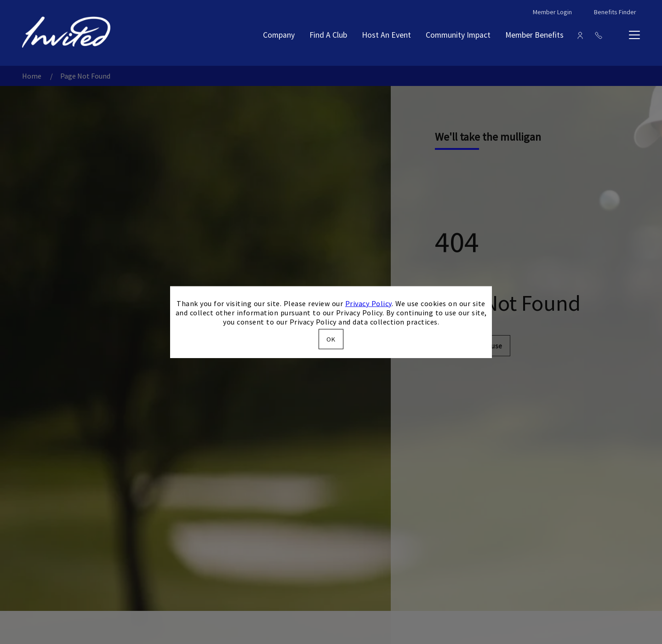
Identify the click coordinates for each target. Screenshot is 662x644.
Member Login (552, 12)
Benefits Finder (615, 12)
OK (331, 339)
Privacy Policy (368, 303)
